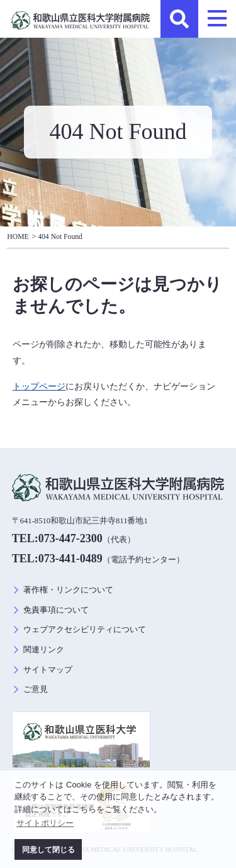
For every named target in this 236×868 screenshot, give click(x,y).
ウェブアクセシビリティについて (85, 630)
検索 (179, 19)
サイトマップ (48, 670)
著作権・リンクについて (68, 590)
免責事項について (56, 610)
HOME (18, 237)
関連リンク (44, 650)
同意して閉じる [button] (48, 849)
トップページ (39, 386)
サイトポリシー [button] (45, 823)
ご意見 (36, 689)
